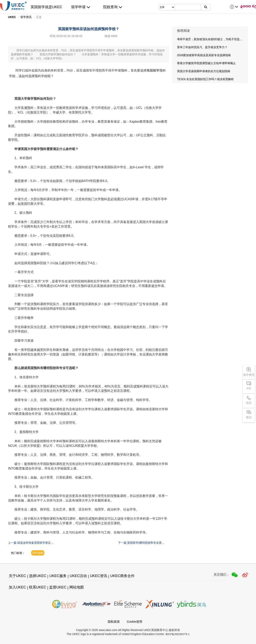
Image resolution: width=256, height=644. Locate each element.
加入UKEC (17, 587)
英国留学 (153, 70)
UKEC (12, 17)
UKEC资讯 (99, 576)
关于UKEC (17, 576)
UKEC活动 (78, 576)
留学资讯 (26, 17)
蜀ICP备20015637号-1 (177, 634)
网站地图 (77, 587)
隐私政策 (114, 622)
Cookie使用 (134, 622)
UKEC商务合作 (122, 576)
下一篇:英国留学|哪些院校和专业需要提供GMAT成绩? (141, 543)
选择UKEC (38, 576)
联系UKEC (38, 587)
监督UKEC (58, 587)
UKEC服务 (58, 576)
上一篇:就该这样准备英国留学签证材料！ (31, 543)
